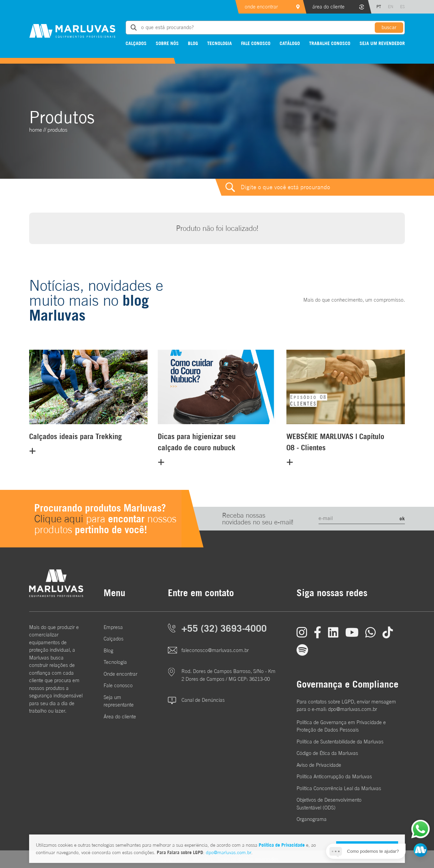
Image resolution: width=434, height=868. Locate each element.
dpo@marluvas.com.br (229, 852)
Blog (193, 43)
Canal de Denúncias (203, 700)
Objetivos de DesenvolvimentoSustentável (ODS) (329, 804)
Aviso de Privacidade (319, 765)
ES (403, 7)
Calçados (136, 43)
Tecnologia (220, 43)
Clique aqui (59, 519)
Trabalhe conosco (330, 43)
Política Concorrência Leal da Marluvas (339, 788)
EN (391, 7)
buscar (389, 27)
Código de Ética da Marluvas (327, 753)
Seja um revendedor (382, 43)
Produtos (57, 130)
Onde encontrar (121, 674)
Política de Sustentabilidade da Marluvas (340, 742)
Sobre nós (167, 43)
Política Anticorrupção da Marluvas (334, 776)
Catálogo (290, 43)
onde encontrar (261, 7)
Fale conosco (256, 43)
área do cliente (329, 7)
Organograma (312, 819)
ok (402, 518)
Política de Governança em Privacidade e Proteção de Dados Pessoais (341, 726)
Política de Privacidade (282, 845)
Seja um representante (119, 701)
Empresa (113, 627)
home (36, 130)
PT (379, 7)
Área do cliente (120, 717)
